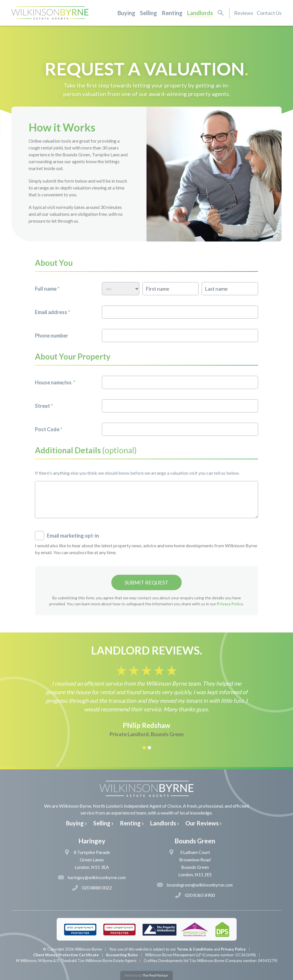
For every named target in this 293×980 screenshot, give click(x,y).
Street (44, 406)
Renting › (132, 823)
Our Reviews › (203, 823)
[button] (144, 747)
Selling (149, 13)
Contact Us (269, 13)
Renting (172, 13)
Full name (47, 289)
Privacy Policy (230, 604)
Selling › (103, 823)
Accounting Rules (122, 955)
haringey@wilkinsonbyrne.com (92, 877)
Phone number (52, 336)
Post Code (49, 429)
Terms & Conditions (195, 949)
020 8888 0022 (92, 888)
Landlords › (165, 823)
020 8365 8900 (195, 895)
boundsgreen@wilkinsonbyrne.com (195, 885)
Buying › (76, 823)
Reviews (244, 13)
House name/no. (55, 382)
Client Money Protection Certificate (66, 955)
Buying (126, 13)
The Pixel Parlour (155, 975)
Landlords (200, 13)
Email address (53, 312)
